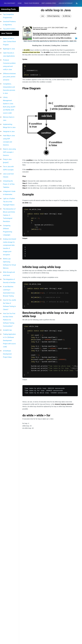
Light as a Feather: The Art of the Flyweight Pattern (9, 202)
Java (42, 16)
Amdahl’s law (7, 330)
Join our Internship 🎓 (66, 3)
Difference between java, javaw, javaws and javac (9, 77)
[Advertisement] (50, 451)
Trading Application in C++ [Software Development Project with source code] (9, 340)
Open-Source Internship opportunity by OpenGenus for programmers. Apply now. (50, 41)
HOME (20, 3)
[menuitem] (10, 3)
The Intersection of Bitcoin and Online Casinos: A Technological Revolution (9, 215)
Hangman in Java (9, 131)
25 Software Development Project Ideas (7, 354)
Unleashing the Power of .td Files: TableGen (9, 184)
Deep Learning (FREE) (49, 3)
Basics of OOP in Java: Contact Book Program (9, 42)
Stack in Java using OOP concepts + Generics (9, 152)
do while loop (66, 16)
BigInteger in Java (9, 49)
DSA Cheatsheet (10, 3)
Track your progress (32, 3)
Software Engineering (53, 16)
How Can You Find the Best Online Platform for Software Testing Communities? (9, 320)
